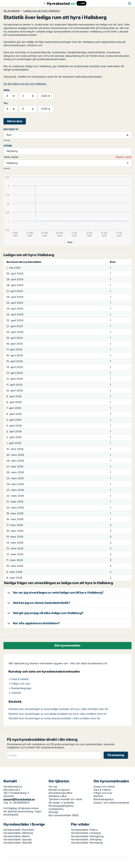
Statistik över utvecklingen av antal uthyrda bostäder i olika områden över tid (54, 718)
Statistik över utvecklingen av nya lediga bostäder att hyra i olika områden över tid (57, 714)
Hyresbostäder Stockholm (19, 830)
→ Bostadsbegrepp (20, 688)
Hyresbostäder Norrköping (87, 843)
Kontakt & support (59, 790)
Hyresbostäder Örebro (84, 830)
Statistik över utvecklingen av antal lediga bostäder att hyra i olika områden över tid (58, 709)
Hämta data (15, 121)
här (105, 663)
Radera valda (124, 157)
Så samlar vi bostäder (61, 803)
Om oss (53, 786)
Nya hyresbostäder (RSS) (64, 815)
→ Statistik (15, 693)
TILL (6, 103)
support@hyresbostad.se (19, 799)
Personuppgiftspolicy (61, 806)
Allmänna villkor (58, 796)
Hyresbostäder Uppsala (17, 839)
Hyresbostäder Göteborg (18, 833)
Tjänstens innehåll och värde (65, 799)
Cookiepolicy (56, 809)
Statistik (98, 796)
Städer (8, 146)
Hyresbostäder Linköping (86, 833)
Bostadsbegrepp (103, 799)
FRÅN (7, 90)
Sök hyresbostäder (67, 645)
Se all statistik (12, 11)
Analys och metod (104, 786)
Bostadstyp (11, 129)
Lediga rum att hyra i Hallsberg (42, 11)
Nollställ (7, 140)
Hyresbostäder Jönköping (86, 839)
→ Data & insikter (19, 679)
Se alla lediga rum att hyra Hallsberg (25, 84)
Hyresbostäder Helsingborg (87, 836)
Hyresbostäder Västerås (18, 843)
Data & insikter (102, 790)
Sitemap (53, 812)
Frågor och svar (103, 793)
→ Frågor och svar (19, 684)
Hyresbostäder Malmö (17, 836)
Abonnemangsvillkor (61, 793)
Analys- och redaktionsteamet (111, 803)
